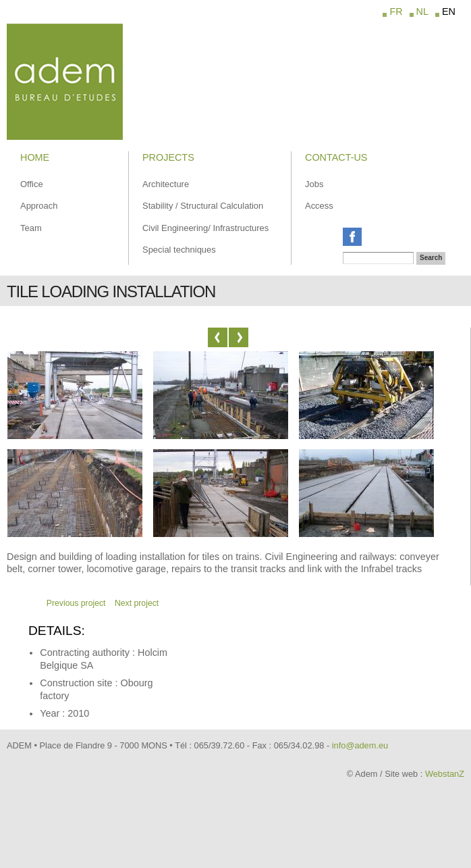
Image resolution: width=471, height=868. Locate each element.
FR (396, 11)
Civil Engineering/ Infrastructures (205, 228)
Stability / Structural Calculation (203, 206)
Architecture (166, 184)
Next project (137, 603)
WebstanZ (445, 774)
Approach (39, 206)
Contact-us (336, 157)
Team (31, 228)
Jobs (314, 184)
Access (319, 206)
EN (449, 11)
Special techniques (179, 250)
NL (422, 11)
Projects (168, 157)
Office (32, 184)
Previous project (76, 603)
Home (35, 157)
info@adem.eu (360, 745)
